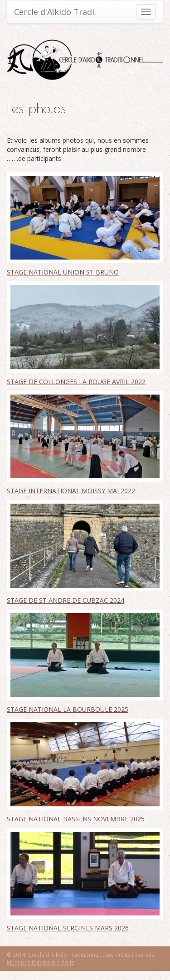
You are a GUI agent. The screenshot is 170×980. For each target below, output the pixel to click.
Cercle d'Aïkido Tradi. (55, 12)
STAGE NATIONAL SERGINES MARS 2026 (68, 928)
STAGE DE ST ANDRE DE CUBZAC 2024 (66, 600)
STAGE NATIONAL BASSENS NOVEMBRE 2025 (76, 819)
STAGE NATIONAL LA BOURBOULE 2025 (68, 709)
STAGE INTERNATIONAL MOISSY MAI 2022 (71, 491)
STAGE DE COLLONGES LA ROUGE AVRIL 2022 (76, 382)
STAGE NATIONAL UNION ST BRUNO (63, 272)
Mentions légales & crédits (41, 962)
